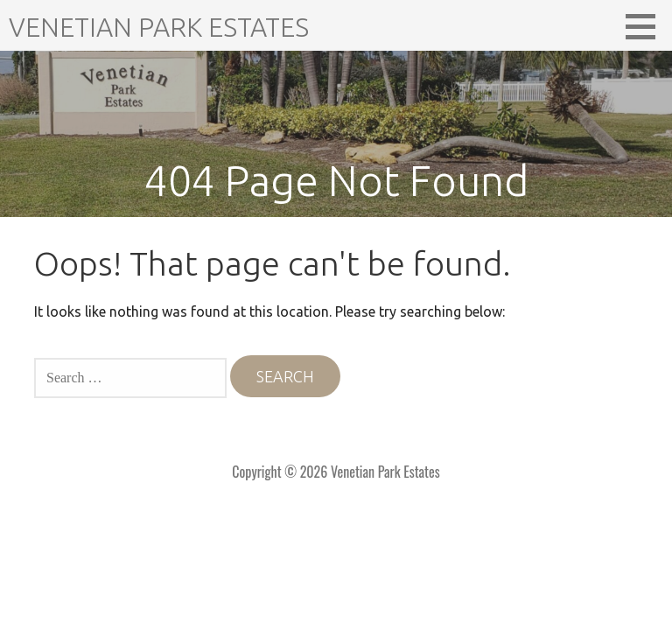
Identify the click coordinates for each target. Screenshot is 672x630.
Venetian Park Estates (159, 27)
